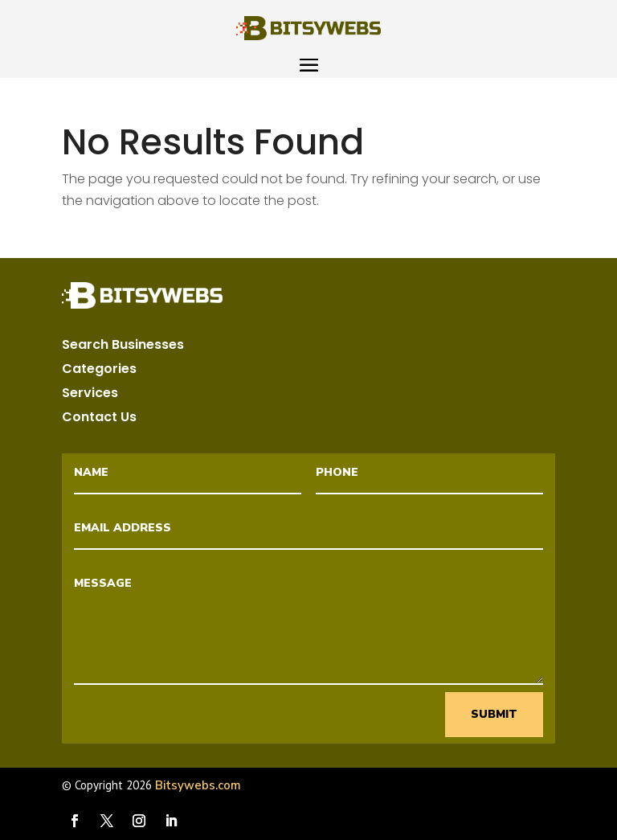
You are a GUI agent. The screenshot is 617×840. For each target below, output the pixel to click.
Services (90, 395)
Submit (494, 714)
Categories (99, 371)
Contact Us (99, 419)
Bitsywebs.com (198, 785)
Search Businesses (123, 346)
